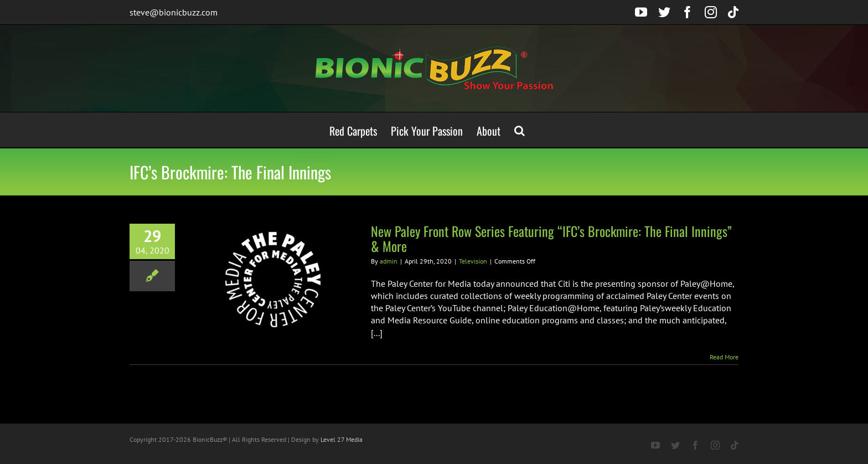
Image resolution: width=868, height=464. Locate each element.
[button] (520, 130)
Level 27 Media (342, 439)
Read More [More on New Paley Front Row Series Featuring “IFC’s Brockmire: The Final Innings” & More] (724, 357)
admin (389, 261)
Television (473, 261)
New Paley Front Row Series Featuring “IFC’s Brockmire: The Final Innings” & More (551, 238)
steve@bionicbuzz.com (174, 12)
